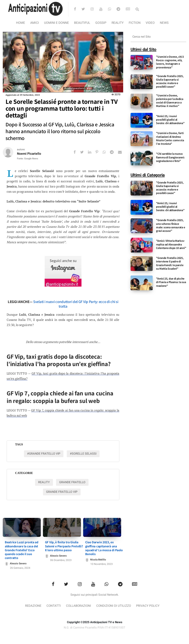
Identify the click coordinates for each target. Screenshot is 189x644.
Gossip (101, 23)
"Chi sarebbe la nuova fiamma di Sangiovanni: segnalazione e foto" (170, 157)
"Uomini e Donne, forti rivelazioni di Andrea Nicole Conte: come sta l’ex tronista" (170, 138)
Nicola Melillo (98, 559)
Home (21, 23)
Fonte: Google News (28, 159)
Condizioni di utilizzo (114, 605)
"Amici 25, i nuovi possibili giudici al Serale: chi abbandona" (170, 120)
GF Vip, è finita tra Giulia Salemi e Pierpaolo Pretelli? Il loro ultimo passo (64, 545)
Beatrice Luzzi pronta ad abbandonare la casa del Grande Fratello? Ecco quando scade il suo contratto (22, 549)
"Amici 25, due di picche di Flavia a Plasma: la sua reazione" (171, 282)
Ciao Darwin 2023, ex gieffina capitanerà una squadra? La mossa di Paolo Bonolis (104, 547)
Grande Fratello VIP (62, 492)
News (164, 23)
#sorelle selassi (83, 454)
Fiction (135, 23)
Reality (118, 23)
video (150, 23)
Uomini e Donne (57, 23)
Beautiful (82, 23)
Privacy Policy (149, 605)
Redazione (32, 605)
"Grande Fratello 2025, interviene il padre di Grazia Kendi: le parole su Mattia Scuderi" (170, 263)
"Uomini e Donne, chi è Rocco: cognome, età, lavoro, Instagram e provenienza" (170, 62)
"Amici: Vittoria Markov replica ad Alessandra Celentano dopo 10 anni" (171, 244)
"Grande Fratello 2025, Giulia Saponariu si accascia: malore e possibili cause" (170, 81)
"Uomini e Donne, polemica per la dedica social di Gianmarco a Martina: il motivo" (170, 101)
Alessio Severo (19, 563)
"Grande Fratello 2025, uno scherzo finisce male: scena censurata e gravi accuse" (170, 225)
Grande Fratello (72, 482)
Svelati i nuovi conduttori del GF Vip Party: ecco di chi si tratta (76, 304)
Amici (35, 23)
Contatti (53, 605)
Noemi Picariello (30, 154)
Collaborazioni (78, 605)
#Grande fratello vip (44, 454)
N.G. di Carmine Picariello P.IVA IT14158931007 (95, 627)
